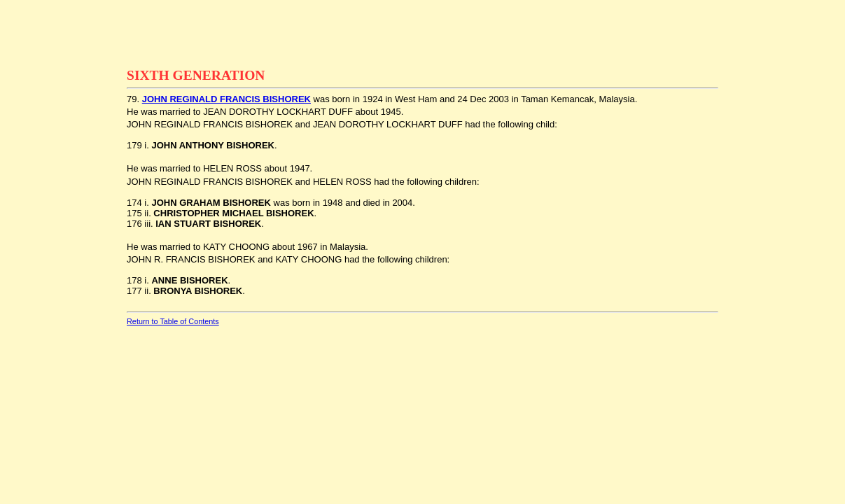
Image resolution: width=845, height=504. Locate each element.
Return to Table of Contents (173, 321)
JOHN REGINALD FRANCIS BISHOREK (226, 99)
